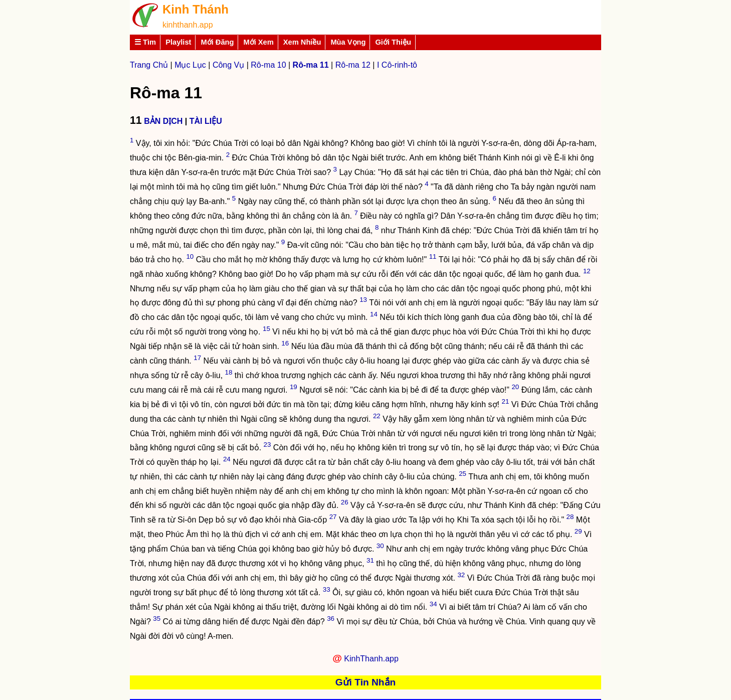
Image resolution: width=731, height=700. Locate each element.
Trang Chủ (149, 65)
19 (294, 387)
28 (570, 517)
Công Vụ (228, 65)
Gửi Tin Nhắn (366, 682)
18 (229, 372)
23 (267, 445)
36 (331, 619)
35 (157, 619)
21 (505, 401)
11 (433, 256)
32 (461, 575)
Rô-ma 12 (353, 65)
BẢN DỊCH (163, 121)
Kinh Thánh (196, 9)
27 (333, 517)
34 (433, 604)
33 (327, 589)
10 (190, 256)
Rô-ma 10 (268, 65)
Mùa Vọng (348, 42)
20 (515, 387)
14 (374, 314)
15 (266, 329)
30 (380, 546)
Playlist (178, 42)
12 (587, 271)
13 (363, 300)
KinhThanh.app (371, 659)
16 (285, 343)
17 (197, 358)
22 (377, 416)
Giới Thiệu (393, 42)
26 (345, 502)
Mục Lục (190, 65)
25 (463, 474)
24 (227, 459)
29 (578, 531)
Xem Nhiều (302, 42)
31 (370, 560)
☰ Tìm (145, 42)
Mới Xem (258, 42)
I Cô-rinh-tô (397, 65)
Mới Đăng (217, 42)
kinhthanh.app (188, 25)
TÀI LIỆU (206, 121)
